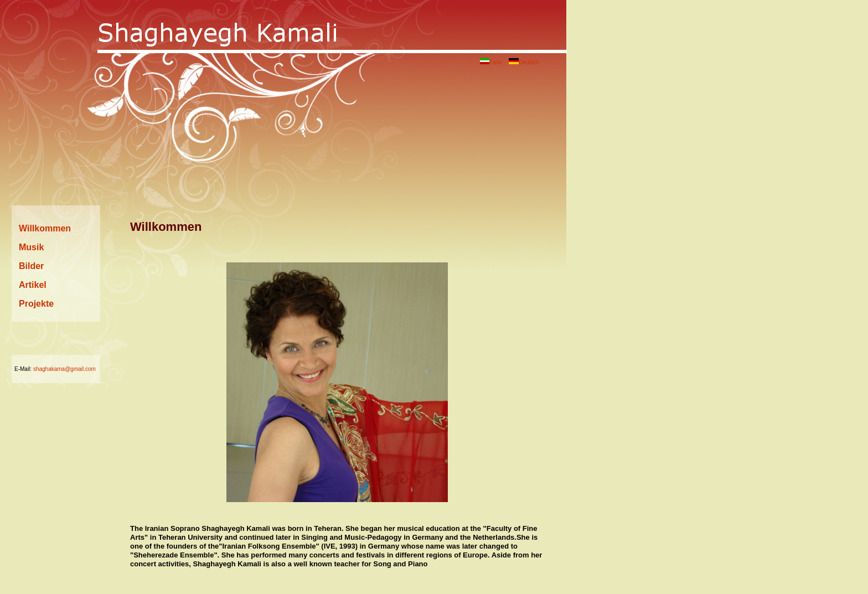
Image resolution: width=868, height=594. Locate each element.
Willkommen (45, 228)
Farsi (491, 62)
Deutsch (524, 62)
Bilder (31, 266)
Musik (31, 247)
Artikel (33, 285)
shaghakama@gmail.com (64, 369)
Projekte (36, 304)
